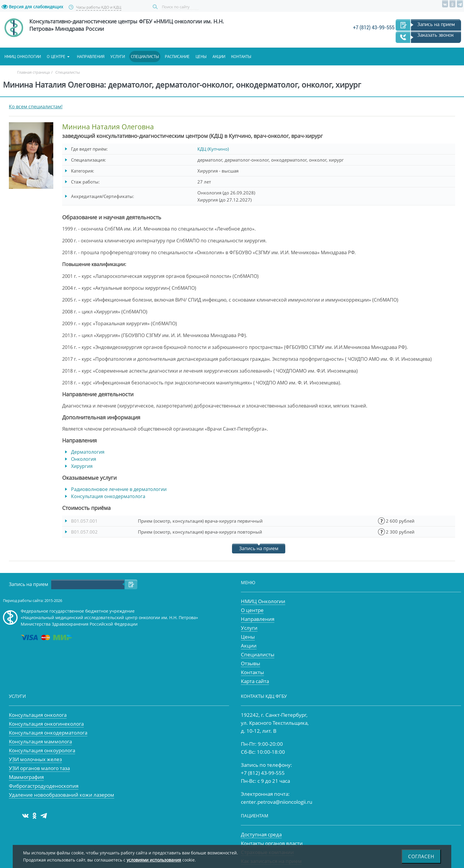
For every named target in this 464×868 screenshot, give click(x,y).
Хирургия (82, 466)
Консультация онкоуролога (42, 750)
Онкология (84, 459)
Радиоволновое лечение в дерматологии (119, 489)
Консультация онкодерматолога (108, 496)
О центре (56, 57)
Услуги (118, 57)
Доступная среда (261, 834)
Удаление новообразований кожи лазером (62, 795)
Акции (219, 57)
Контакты (241, 57)
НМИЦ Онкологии (263, 601)
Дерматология (88, 452)
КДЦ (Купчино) (213, 149)
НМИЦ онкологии (23, 57)
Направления (91, 57)
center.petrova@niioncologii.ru (277, 802)
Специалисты (145, 57)
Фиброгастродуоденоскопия (44, 786)
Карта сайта (255, 681)
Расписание (177, 57)
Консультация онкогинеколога (46, 724)
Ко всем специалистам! (36, 107)
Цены (201, 57)
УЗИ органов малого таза (39, 768)
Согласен (421, 856)
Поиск (156, 7)
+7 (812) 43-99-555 (374, 27)
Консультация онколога (38, 715)
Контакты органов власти (272, 843)
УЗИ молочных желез (35, 759)
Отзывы (250, 663)
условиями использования (154, 860)
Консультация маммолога (40, 741)
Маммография (26, 777)
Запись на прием (436, 24)
